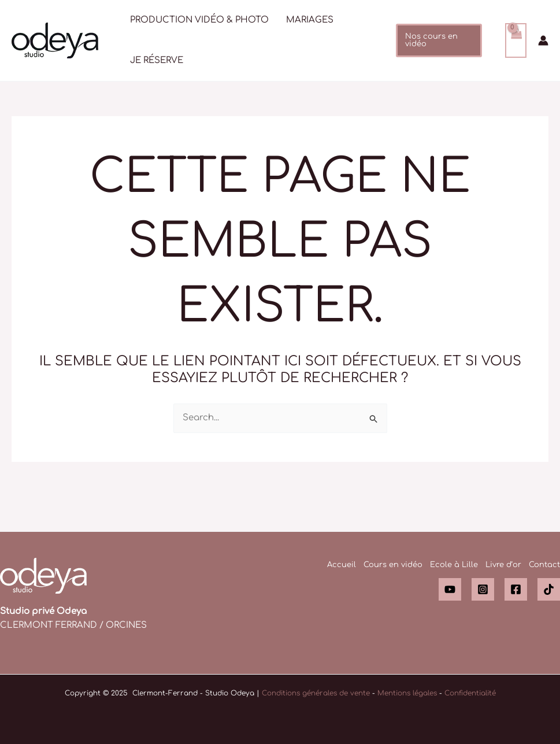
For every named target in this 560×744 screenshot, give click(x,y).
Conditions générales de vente (316, 693)
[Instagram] (483, 589)
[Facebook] (516, 589)
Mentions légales (407, 693)
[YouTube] (450, 589)
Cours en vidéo (393, 565)
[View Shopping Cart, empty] (516, 40)
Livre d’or (503, 565)
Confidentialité (470, 693)
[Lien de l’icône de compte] (543, 40)
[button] (439, 40)
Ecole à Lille (454, 565)
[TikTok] (549, 589)
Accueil (342, 565)
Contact (544, 565)
